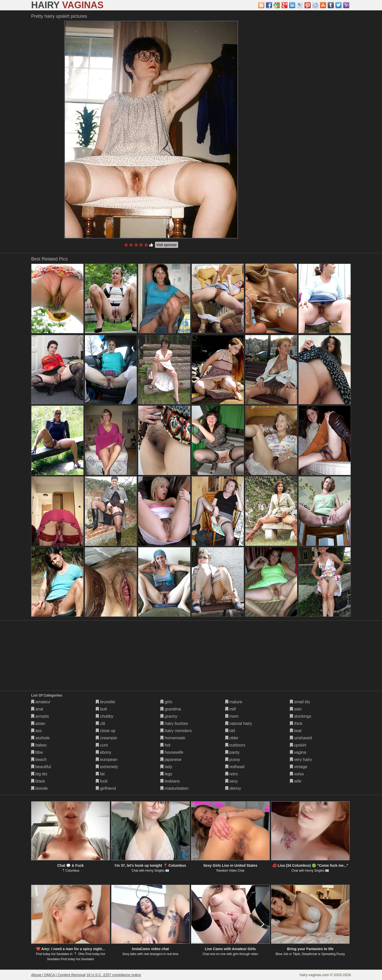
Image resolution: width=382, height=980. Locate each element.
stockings (301, 716)
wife (296, 781)
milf (231, 709)
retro (232, 774)
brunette (105, 702)
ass (36, 731)
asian (38, 723)
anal (37, 709)
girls (166, 702)
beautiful (41, 767)
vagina (298, 752)
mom (232, 716)
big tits (39, 774)
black (38, 781)
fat (100, 774)
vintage (299, 767)
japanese (171, 760)
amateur (41, 702)
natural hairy (239, 723)
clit (100, 723)
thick (296, 723)
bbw (37, 752)
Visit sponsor (167, 245)
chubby (105, 716)
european (107, 760)
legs (166, 774)
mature (234, 702)
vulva (297, 774)
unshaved (301, 738)
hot (165, 745)
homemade (173, 738)
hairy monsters (176, 731)
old (230, 731)
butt (101, 709)
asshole (40, 738)
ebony (103, 752)
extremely (107, 767)
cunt (102, 745)
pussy (233, 760)
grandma (171, 709)
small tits (300, 702)
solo (296, 709)
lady (166, 767)
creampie (106, 738)
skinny (233, 788)
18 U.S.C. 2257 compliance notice (114, 975)
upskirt (298, 745)
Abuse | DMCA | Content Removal (58, 975)
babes (39, 745)
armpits (40, 716)
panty (232, 752)
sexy (232, 781)
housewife (172, 752)
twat (296, 731)
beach (39, 760)
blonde (40, 788)
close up (106, 731)
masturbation (174, 788)
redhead (235, 767)
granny (169, 716)
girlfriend (106, 788)
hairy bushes (174, 723)
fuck (102, 781)
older (232, 738)
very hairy (301, 760)
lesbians (170, 781)
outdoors (235, 745)
